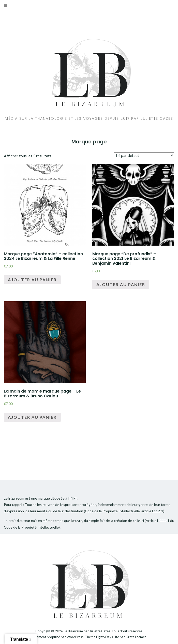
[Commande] (144, 155)
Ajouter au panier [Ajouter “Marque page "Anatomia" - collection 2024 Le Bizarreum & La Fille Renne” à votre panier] (32, 280)
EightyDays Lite (108, 637)
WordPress (75, 637)
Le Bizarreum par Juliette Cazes (87, 631)
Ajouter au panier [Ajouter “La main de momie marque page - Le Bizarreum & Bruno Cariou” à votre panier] (32, 417)
